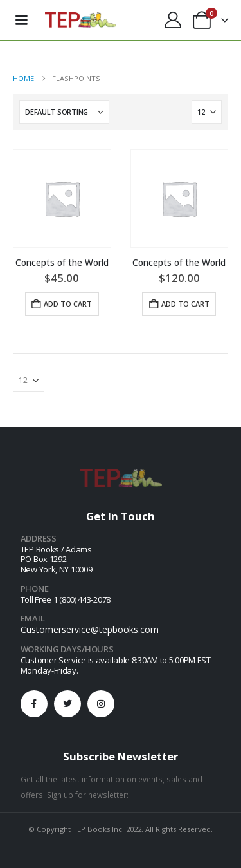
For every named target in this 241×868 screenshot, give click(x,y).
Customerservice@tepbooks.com (90, 629)
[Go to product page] (62, 199)
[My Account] (173, 20)
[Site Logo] (80, 20)
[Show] (207, 112)
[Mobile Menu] (21, 20)
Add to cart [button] (68, 304)
